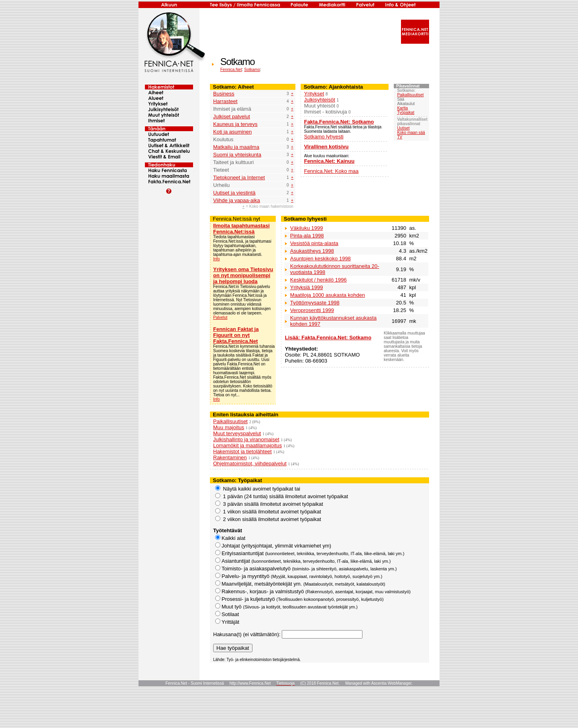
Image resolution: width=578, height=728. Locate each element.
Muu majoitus (229, 427)
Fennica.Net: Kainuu (329, 161)
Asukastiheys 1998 (312, 251)
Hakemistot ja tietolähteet (242, 451)
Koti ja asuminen (232, 132)
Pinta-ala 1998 (307, 236)
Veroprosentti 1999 (312, 310)
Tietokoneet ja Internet (239, 177)
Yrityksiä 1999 (307, 287)
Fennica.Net (231, 70)
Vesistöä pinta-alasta (314, 243)
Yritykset (314, 94)
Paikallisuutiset (410, 95)
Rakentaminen (230, 457)
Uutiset (403, 128)
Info (217, 259)
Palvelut (220, 317)
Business (224, 94)
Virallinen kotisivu (326, 147)
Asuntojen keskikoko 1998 (321, 259)
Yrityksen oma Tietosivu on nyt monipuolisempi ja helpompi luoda (243, 275)
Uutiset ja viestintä (234, 193)
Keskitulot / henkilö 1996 (319, 280)
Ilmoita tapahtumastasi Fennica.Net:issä (241, 229)
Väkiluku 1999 (307, 228)
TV (400, 137)
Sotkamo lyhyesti (324, 137)
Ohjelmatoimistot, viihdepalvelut (250, 463)
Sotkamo (252, 70)
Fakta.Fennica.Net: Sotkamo (339, 122)
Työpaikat (406, 113)
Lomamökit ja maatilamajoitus (247, 445)
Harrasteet (225, 101)
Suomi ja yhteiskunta (237, 155)
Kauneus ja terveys (235, 124)
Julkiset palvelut (232, 117)
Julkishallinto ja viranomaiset (246, 439)
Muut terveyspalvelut (237, 433)
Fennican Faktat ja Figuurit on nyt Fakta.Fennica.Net (236, 335)
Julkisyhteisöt (319, 100)
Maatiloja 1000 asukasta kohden (328, 295)
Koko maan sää (411, 133)
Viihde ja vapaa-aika (237, 200)
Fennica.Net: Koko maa (331, 171)
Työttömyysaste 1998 (315, 303)
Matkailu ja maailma (236, 147)
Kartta (402, 108)
